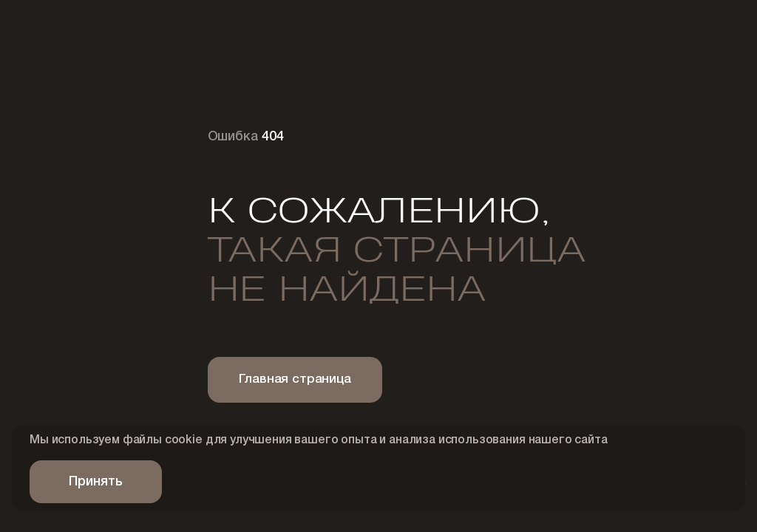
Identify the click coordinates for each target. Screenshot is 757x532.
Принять (96, 482)
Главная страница (295, 379)
